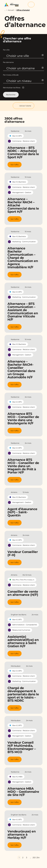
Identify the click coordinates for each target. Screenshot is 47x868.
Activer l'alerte (23, 106)
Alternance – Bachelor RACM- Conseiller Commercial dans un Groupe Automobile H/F (21, 369)
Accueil (11, 10)
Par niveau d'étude (11, 75)
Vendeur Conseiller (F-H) (23, 553)
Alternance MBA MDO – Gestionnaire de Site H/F (23, 792)
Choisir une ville (25, 56)
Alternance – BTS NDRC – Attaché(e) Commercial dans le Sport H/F (23, 152)
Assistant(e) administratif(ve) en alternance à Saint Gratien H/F (23, 641)
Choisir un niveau (25, 81)
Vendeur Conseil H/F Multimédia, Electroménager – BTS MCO (22, 747)
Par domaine (8, 62)
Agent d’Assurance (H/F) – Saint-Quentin (22, 512)
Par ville (6, 50)
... (5, 10)
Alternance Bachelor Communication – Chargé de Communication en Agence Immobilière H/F (23, 258)
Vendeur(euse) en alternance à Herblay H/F (22, 834)
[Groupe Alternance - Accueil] (12, 5)
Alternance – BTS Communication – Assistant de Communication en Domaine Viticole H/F (23, 312)
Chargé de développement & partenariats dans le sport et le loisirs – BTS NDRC (23, 694)
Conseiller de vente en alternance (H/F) (23, 593)
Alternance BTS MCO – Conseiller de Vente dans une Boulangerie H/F (23, 418)
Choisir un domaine (25, 68)
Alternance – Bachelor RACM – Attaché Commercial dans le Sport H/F (23, 205)
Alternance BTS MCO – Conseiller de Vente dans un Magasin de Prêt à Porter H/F (23, 466)
